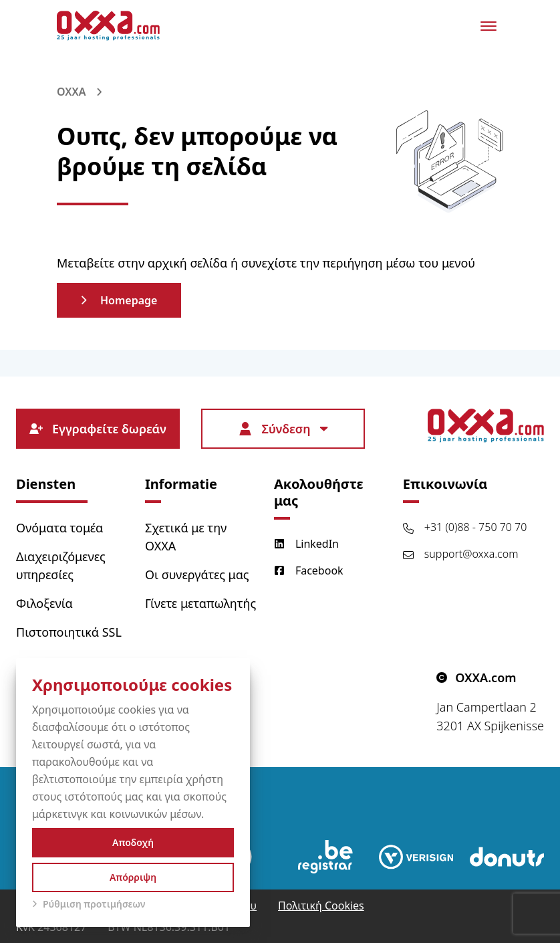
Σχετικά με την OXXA (186, 537)
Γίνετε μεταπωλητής (200, 603)
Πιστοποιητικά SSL (69, 632)
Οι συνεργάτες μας (197, 574)
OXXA (71, 92)
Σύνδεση (283, 429)
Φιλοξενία (44, 603)
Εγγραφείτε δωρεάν (98, 429)
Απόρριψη (133, 877)
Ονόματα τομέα (59, 528)
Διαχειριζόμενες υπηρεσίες (61, 565)
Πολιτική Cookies (321, 906)
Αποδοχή (133, 842)
